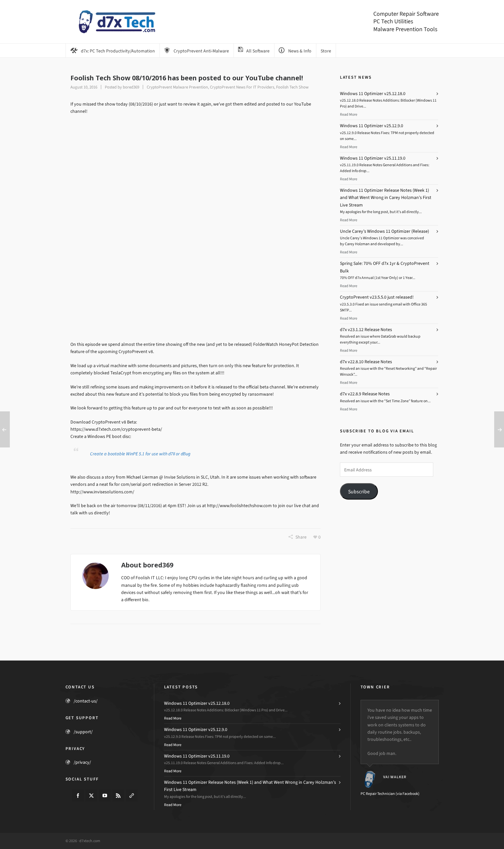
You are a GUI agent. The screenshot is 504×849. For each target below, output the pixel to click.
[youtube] (105, 796)
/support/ (83, 732)
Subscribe (359, 492)
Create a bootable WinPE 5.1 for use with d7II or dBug (140, 454)
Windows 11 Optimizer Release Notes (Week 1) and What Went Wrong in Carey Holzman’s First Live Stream (386, 198)
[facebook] (78, 796)
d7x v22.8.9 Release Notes (365, 394)
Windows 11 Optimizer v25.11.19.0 (373, 158)
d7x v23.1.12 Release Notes (366, 330)
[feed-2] (118, 796)
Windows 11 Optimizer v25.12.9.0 (372, 126)
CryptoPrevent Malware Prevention (177, 87)
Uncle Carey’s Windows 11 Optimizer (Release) (384, 231)
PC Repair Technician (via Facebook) (390, 794)
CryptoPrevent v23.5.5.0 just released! (377, 297)
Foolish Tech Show (292, 87)
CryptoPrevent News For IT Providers (242, 87)
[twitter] (91, 796)
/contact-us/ (86, 701)
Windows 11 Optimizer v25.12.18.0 (373, 94)
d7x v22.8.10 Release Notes (366, 362)
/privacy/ (82, 762)
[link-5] (132, 796)
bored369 (131, 87)
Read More (349, 114)
